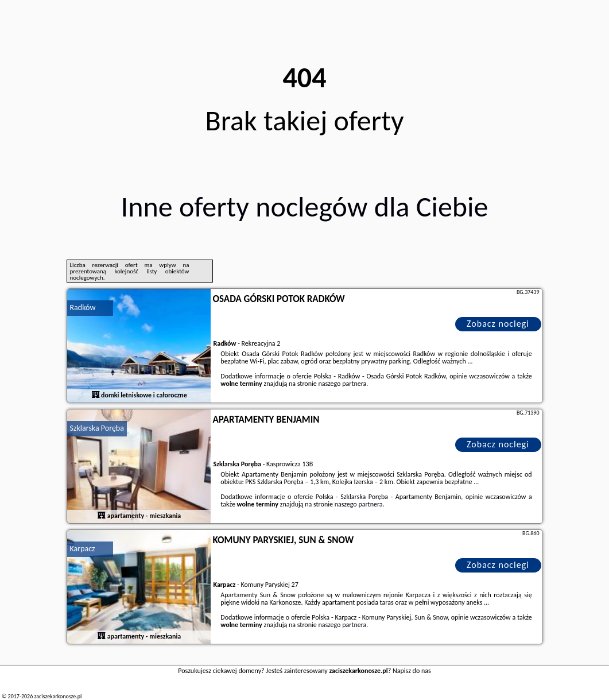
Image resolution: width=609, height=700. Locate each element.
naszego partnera (342, 384)
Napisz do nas (412, 671)
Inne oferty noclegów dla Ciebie (305, 206)
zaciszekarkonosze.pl (58, 696)
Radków (83, 308)
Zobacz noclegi (498, 324)
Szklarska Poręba (97, 428)
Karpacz (83, 549)
